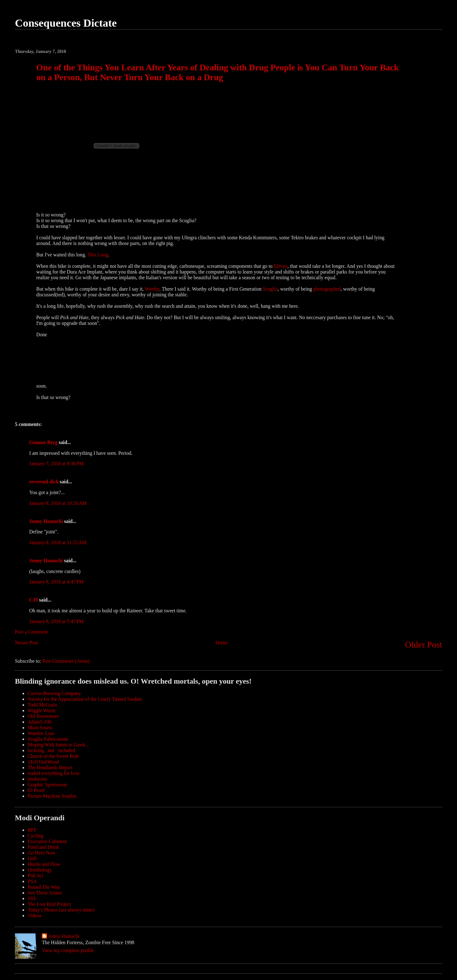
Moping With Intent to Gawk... (58, 745)
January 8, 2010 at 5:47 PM (56, 621)
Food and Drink (43, 847)
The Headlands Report (50, 767)
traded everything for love (53, 773)
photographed (327, 289)
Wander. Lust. (41, 733)
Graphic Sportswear (47, 785)
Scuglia (270, 289)
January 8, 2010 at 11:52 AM (58, 542)
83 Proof (36, 790)
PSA (32, 881)
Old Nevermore (43, 716)
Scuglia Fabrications (48, 739)
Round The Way (44, 887)
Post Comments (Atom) (66, 661)
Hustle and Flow (44, 864)
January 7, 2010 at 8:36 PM (56, 464)
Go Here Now (42, 853)
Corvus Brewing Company (54, 693)
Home (222, 643)
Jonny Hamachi (46, 521)
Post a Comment (31, 632)
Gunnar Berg (43, 442)
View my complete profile (68, 950)
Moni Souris (40, 728)
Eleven (281, 266)
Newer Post (26, 643)
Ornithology (40, 870)
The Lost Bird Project (49, 904)
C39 (33, 600)
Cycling (36, 836)
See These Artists (45, 893)
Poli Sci (35, 876)
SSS (32, 898)
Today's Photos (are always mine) (61, 910)
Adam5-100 (40, 722)
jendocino (37, 779)
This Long (98, 255)
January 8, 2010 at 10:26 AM (58, 503)
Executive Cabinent (47, 841)
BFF (32, 830)
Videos (34, 916)
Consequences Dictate (66, 23)
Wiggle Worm (42, 710)
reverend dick (44, 482)
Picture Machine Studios (52, 796)
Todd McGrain (42, 705)
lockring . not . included (51, 750)
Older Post (424, 645)
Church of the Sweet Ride (53, 756)
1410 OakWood (43, 762)
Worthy (152, 289)
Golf (32, 858)
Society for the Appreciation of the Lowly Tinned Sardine (85, 699)
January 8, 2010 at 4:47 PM (56, 582)
